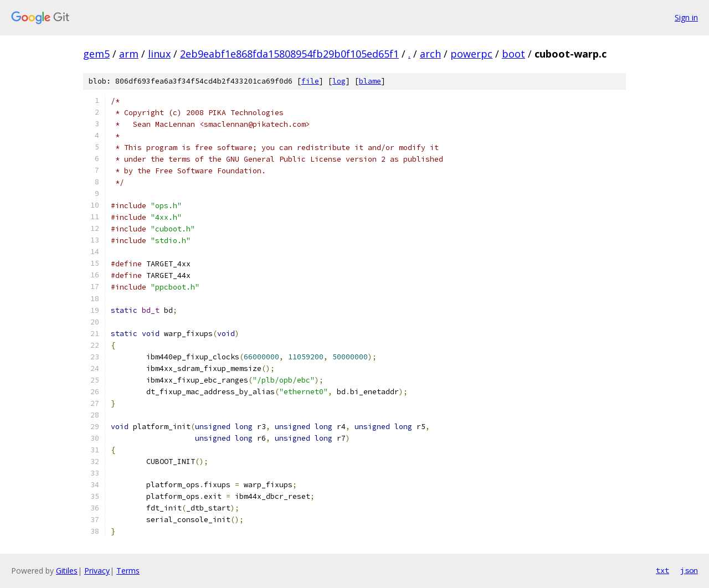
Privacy (97, 571)
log (339, 81)
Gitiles (67, 571)
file (310, 81)
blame (370, 81)
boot (513, 54)
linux (159, 54)
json (689, 570)
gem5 (96, 54)
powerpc (471, 54)
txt (662, 570)
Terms (128, 571)
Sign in (686, 17)
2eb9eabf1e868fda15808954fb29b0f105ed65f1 (289, 54)
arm (129, 54)
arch (430, 54)
